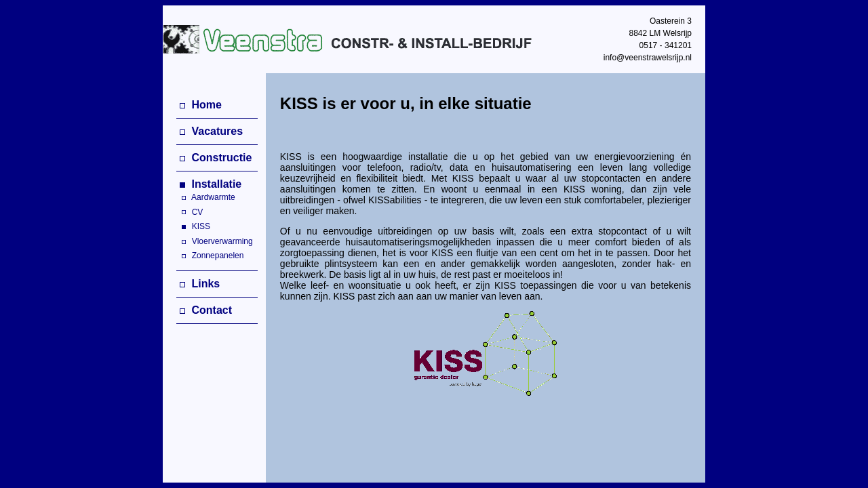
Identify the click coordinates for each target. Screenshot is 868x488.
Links (200, 284)
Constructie (216, 158)
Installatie (211, 184)
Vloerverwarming (215, 241)
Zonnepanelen (210, 256)
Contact (206, 310)
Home (201, 105)
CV (190, 212)
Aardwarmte (206, 197)
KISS (193, 226)
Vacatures (211, 131)
